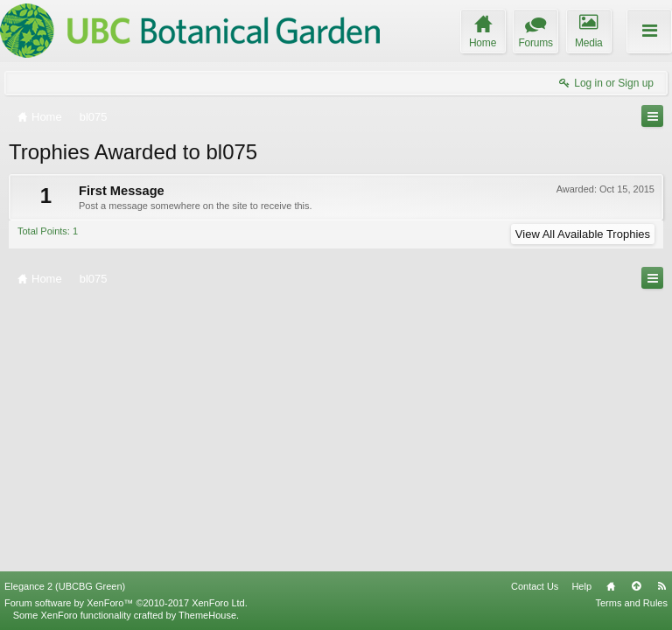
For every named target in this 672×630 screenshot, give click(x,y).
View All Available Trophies (583, 234)
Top (636, 586)
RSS (661, 586)
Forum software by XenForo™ (126, 603)
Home (611, 586)
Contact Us (535, 586)
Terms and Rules (631, 603)
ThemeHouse (207, 615)
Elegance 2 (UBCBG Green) (65, 586)
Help (581, 586)
